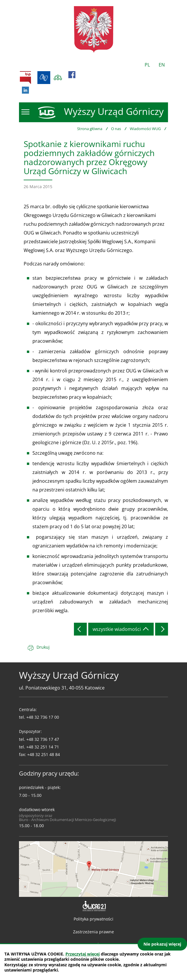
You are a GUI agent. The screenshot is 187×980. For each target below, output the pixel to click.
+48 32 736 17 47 (43, 739)
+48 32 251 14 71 (43, 747)
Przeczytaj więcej (83, 954)
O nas (116, 129)
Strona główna (90, 129)
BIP (25, 78)
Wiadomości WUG (145, 129)
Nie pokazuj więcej (162, 944)
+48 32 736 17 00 (43, 717)
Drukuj (43, 647)
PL (147, 65)
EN (162, 65)
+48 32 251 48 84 (44, 754)
